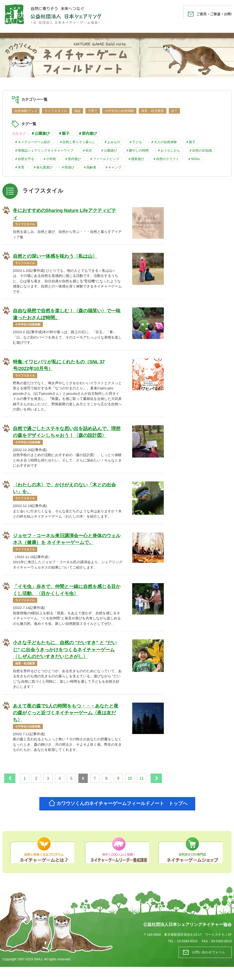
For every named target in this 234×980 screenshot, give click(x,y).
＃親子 (64, 133)
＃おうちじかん (169, 150)
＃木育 (19, 167)
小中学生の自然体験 (119, 111)
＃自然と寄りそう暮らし (77, 142)
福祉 (77, 111)
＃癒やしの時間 (137, 150)
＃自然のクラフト (166, 159)
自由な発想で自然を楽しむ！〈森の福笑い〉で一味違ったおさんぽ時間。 (67, 315)
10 (139, 781)
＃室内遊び (88, 133)
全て (174, 111)
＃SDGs (194, 159)
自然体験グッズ (26, 111)
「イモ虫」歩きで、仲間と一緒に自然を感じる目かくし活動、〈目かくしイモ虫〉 (67, 592)
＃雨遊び (68, 167)
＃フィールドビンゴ (104, 159)
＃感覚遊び (136, 159)
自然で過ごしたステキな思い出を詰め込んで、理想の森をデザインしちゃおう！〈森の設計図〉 (67, 433)
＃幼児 (87, 150)
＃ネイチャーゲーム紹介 (33, 142)
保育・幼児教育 (153, 111)
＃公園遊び (40, 133)
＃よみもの (112, 142)
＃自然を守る (24, 159)
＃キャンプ (113, 167)
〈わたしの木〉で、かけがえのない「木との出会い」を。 (64, 489)
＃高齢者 (90, 167)
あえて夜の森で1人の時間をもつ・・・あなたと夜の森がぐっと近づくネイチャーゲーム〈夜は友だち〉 (66, 715)
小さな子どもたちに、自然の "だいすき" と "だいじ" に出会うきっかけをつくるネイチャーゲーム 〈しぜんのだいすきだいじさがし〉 (65, 652)
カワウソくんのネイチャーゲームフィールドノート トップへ (123, 816)
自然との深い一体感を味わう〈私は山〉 (55, 257)
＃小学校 (49, 159)
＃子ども (135, 142)
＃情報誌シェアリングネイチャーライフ (44, 150)
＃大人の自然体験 (164, 142)
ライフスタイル (56, 111)
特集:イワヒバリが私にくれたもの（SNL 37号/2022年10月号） (59, 366)
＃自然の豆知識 (200, 150)
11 (150, 781)
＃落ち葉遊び (43, 167)
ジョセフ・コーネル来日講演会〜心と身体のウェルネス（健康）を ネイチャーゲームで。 (67, 541)
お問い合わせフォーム (207, 966)
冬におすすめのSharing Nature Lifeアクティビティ (65, 214)
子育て (93, 111)
